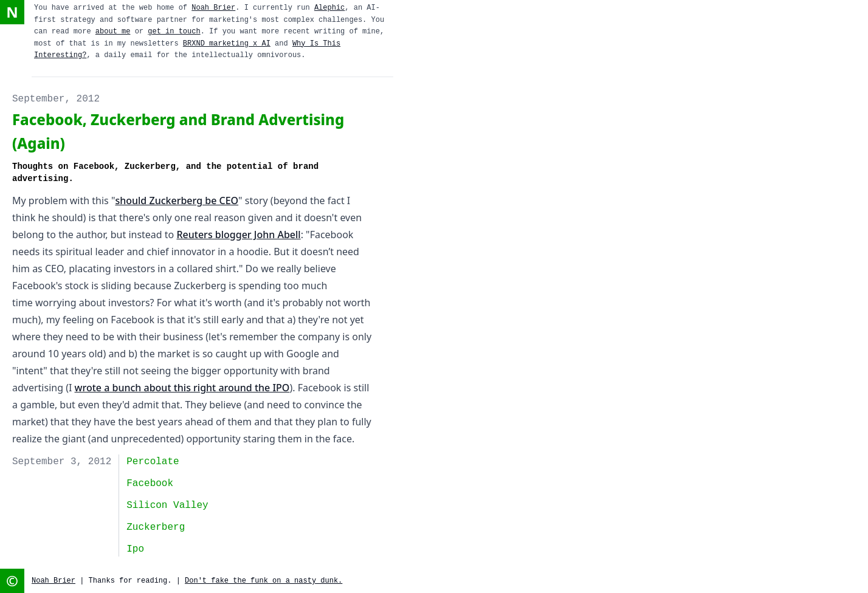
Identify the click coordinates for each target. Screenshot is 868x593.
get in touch (174, 32)
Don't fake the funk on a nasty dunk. (263, 581)
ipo (135, 549)
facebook (150, 484)
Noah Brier (213, 8)
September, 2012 (56, 99)
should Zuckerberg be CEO (177, 201)
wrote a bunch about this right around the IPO (182, 388)
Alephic (329, 8)
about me (113, 32)
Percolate (153, 462)
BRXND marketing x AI (227, 44)
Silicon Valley (167, 506)
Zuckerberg (156, 527)
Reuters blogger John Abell (238, 235)
